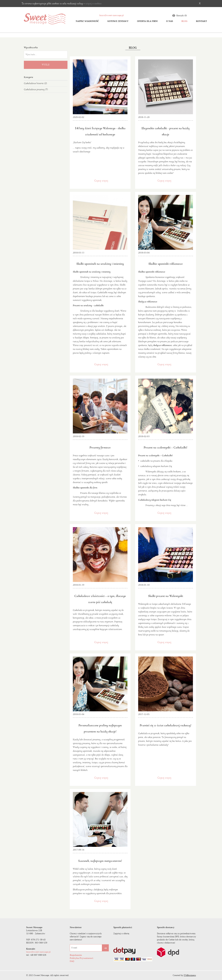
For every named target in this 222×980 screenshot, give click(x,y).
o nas (170, 21)
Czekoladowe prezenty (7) (36, 89)
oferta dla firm (147, 21)
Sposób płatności (123, 927)
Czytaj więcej (101, 181)
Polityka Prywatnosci (81, 958)
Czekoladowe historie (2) (35, 83)
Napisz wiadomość (87, 21)
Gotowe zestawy (118, 21)
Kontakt (201, 21)
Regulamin (76, 955)
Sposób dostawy (166, 927)
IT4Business (190, 975)
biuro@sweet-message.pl (111, 15)
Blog (184, 21)
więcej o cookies (93, 3)
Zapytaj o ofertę (121, 934)
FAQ (72, 961)
